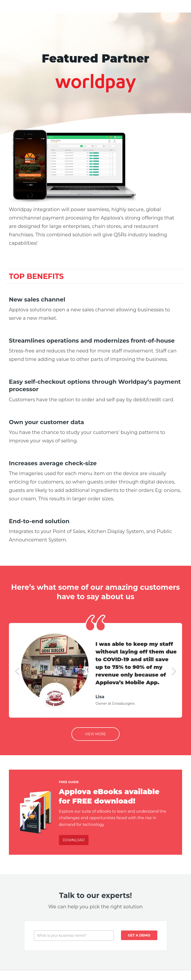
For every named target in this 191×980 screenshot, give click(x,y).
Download (74, 840)
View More (96, 734)
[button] (17, 670)
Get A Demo (139, 935)
